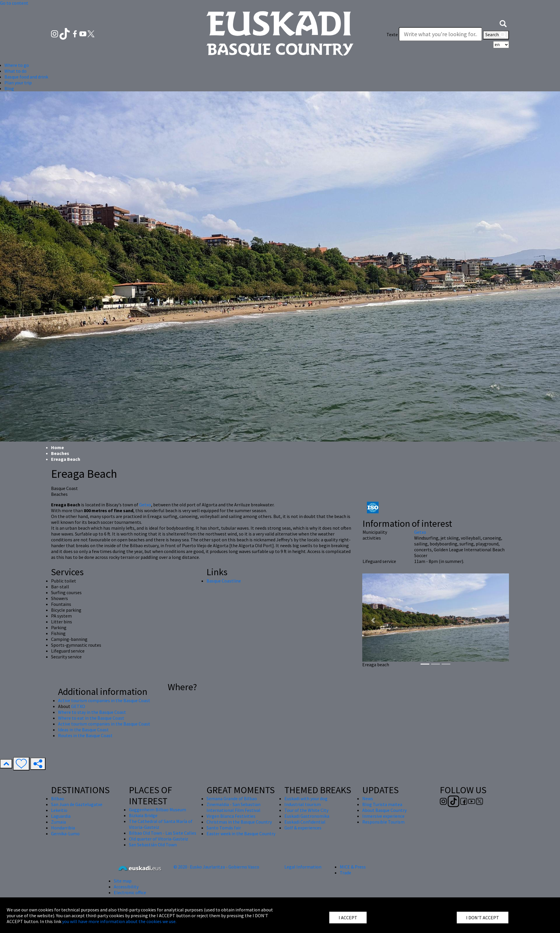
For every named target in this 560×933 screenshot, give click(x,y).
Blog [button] (9, 88)
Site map (123, 881)
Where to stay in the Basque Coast (92, 712)
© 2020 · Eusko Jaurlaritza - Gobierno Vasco (216, 867)
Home (57, 447)
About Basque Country (384, 810)
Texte (392, 34)
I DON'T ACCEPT (483, 918)
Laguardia (61, 816)
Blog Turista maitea (382, 804)
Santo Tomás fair (224, 828)
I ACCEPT (348, 918)
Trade (345, 873)
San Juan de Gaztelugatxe (77, 804)
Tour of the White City (306, 810)
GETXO (78, 706)
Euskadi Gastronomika (307, 816)
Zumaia (58, 822)
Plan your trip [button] (18, 83)
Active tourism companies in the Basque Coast (104, 700)
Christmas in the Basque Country (239, 822)
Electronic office (130, 892)
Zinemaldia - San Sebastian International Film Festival (233, 807)
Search (496, 35)
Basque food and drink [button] (26, 77)
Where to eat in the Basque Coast (91, 718)
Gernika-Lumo (65, 833)
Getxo (145, 505)
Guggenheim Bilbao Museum (157, 810)
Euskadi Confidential (305, 822)
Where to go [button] (17, 65)
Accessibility (126, 887)
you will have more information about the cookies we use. (119, 921)
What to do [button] (15, 71)
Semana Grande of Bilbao (232, 798)
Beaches (60, 453)
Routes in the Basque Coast (85, 735)
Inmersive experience (383, 816)
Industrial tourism (303, 804)
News (368, 798)
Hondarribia (63, 828)
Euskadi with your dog (306, 798)
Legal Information (303, 867)
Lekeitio (59, 810)
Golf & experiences (303, 828)
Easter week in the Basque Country (241, 833)
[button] (503, 23)
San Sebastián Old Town (153, 845)
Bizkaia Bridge (143, 815)
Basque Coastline (224, 581)
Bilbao (58, 798)
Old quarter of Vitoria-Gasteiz (159, 839)
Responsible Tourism (383, 822)
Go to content (14, 3)
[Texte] (440, 34)
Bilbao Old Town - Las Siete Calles (163, 833)
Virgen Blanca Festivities (231, 816)
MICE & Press (353, 867)
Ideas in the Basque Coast (83, 730)
